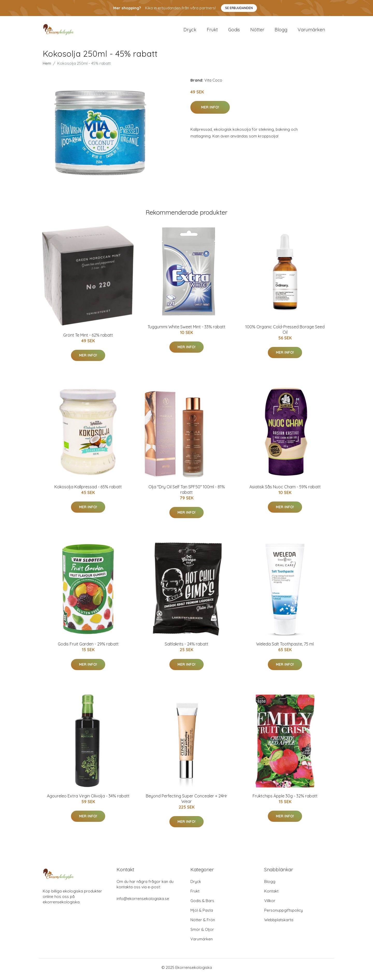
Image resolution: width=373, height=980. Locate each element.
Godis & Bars (202, 904)
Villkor (270, 904)
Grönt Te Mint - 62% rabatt (88, 339)
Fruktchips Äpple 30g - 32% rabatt (285, 800)
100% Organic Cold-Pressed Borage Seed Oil (285, 333)
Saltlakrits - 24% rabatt (187, 648)
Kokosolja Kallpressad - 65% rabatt (88, 490)
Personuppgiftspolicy (284, 914)
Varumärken (311, 31)
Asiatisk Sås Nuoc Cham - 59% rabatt (285, 490)
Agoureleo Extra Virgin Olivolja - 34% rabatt (88, 800)
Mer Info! (210, 111)
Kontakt (271, 895)
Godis (234, 31)
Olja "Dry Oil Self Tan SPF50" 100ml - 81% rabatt (187, 493)
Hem (47, 67)
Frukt (212, 31)
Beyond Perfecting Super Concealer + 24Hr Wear (187, 802)
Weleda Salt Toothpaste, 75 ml (285, 648)
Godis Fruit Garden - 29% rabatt (88, 648)
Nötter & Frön (203, 923)
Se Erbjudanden (239, 8)
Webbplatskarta (279, 923)
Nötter (257, 31)
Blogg (281, 31)
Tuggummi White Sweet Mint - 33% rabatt (187, 330)
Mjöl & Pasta (202, 914)
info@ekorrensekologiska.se (143, 902)
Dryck (190, 31)
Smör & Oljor (202, 933)
